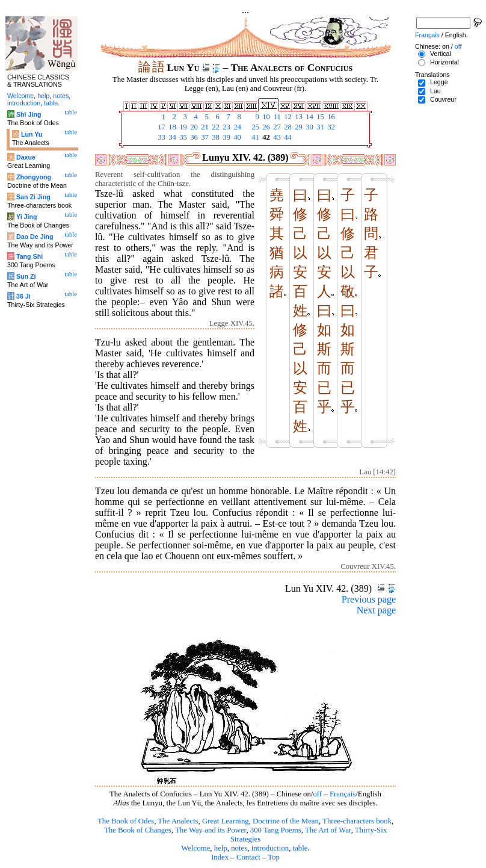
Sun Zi (26, 276)
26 (265, 127)
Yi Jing (27, 217)
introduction (270, 848)
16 (330, 117)
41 (254, 137)
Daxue (26, 157)
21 (204, 127)
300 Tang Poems (276, 830)
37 (204, 137)
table (300, 848)
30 (309, 127)
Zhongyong (34, 177)
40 (236, 137)
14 (309, 117)
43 (276, 137)
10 (265, 117)
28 (287, 127)
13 (298, 117)
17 (161, 127)
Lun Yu (32, 134)
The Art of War (328, 830)
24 (236, 127)
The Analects (178, 821)
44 (287, 137)
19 (182, 127)
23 (226, 127)
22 (215, 127)
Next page (376, 610)
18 (171, 127)
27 (276, 127)
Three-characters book (357, 821)
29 (298, 127)
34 (171, 137)
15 (319, 117)
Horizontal (444, 62)
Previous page (369, 599)
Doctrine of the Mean (286, 821)
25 (254, 127)
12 (287, 117)
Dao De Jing (35, 237)
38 (215, 137)
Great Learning (226, 821)
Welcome (195, 848)
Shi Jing (29, 114)
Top (274, 857)
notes (239, 848)
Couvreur (443, 99)
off (317, 794)
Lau (435, 91)
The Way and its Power (211, 830)
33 (161, 137)
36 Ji (23, 296)
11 (276, 117)
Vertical (441, 54)
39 (226, 137)
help (221, 848)
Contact (248, 857)
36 (193, 137)
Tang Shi (29, 256)
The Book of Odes (126, 821)
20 (193, 127)
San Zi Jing (33, 197)
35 (182, 137)
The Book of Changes (138, 830)
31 (319, 127)
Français (343, 794)
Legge (439, 82)
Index (220, 857)
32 (330, 127)
